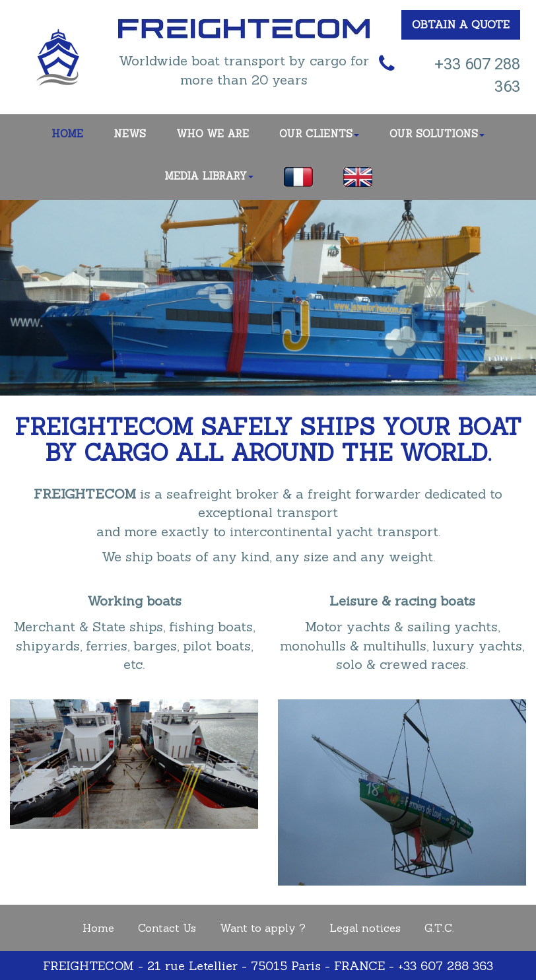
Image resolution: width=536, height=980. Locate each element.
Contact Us (167, 928)
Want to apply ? (263, 928)
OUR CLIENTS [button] (319, 134)
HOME (67, 134)
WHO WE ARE (213, 134)
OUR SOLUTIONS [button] (437, 134)
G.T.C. (439, 928)
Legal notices (365, 928)
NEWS (130, 134)
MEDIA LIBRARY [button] (209, 176)
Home (98, 928)
